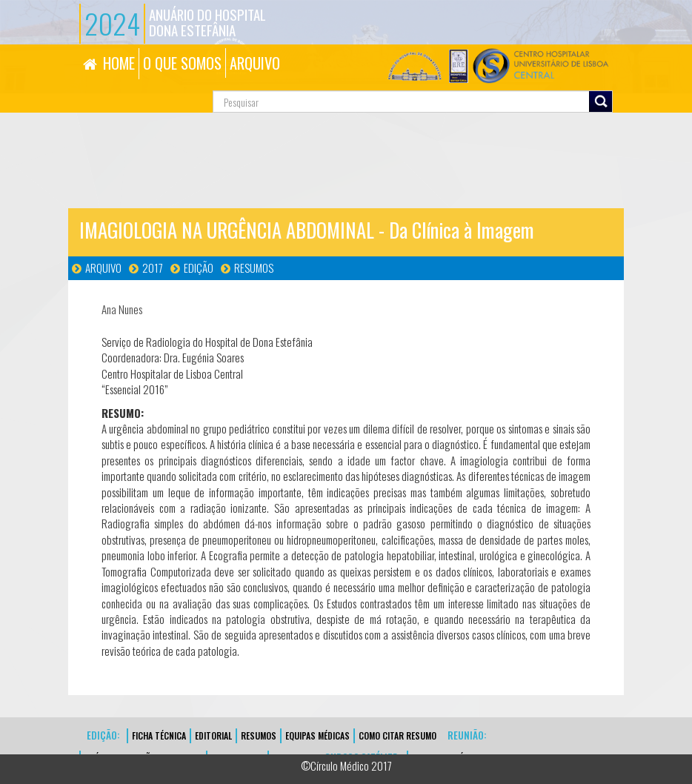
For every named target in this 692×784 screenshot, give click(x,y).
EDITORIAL (213, 735)
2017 (153, 268)
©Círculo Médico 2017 (346, 765)
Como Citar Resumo (397, 735)
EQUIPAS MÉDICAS (317, 735)
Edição (199, 268)
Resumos (254, 268)
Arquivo (103, 268)
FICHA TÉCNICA (159, 735)
